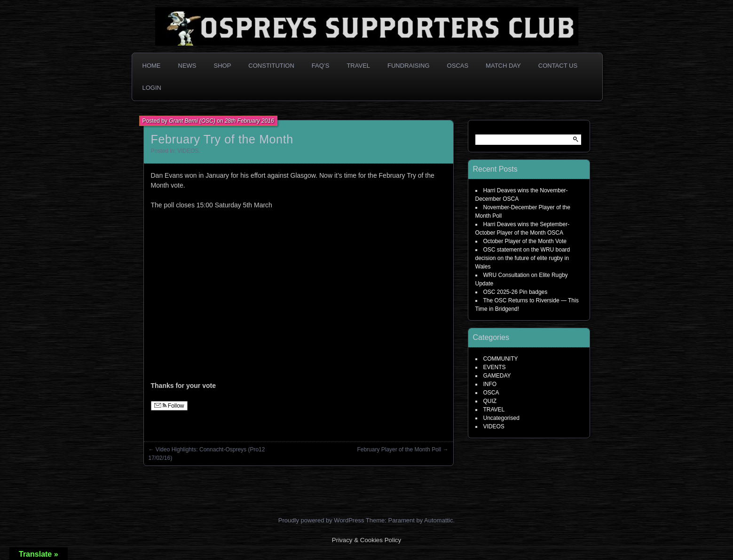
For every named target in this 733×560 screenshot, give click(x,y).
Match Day (503, 66)
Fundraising (409, 66)
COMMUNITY (501, 359)
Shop (223, 66)
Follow (169, 406)
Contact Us (558, 66)
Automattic (438, 520)
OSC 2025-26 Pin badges (516, 292)
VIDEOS (188, 151)
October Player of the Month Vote (525, 241)
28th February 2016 (249, 121)
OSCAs (458, 66)
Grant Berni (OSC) (192, 121)
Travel (358, 66)
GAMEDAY (497, 376)
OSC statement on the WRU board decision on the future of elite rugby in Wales (523, 258)
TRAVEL (494, 410)
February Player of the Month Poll (399, 450)
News (187, 66)
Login (152, 88)
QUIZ (490, 401)
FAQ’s (321, 66)
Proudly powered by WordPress (321, 520)
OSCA (491, 393)
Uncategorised (501, 418)
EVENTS (495, 367)
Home (152, 66)
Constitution (271, 66)
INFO (490, 384)
